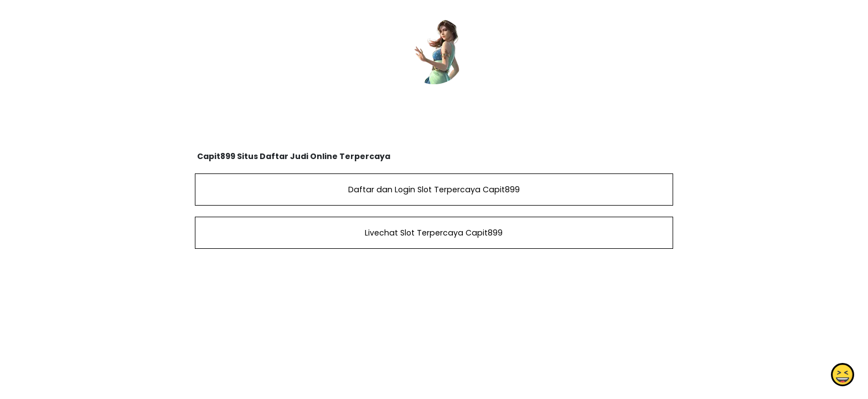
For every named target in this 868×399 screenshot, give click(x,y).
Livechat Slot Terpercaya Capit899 (434, 233)
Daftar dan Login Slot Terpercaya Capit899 (434, 190)
